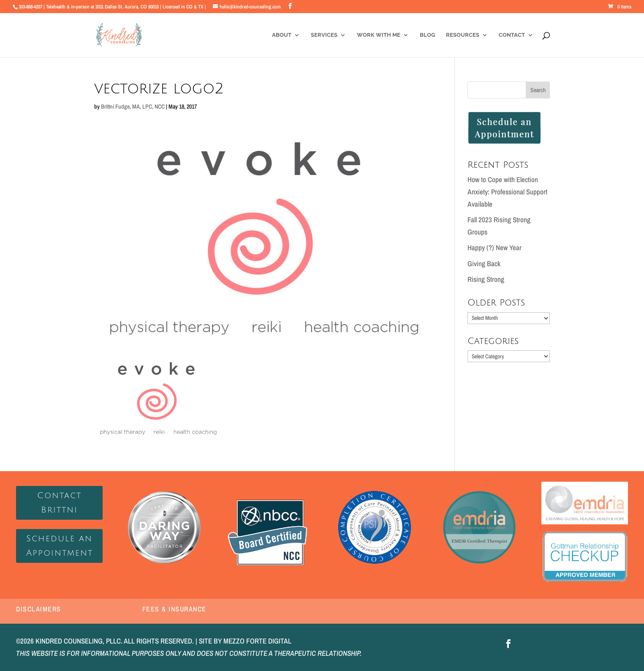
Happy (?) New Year (495, 247)
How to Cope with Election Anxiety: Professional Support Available (507, 192)
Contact (512, 35)
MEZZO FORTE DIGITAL (257, 641)
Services (324, 35)
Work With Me (379, 35)
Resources (463, 35)
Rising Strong (486, 279)
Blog (427, 35)
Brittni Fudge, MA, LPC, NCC (133, 106)
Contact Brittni (59, 503)
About (282, 35)
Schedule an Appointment (60, 546)
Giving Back (484, 263)
